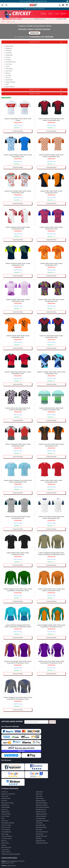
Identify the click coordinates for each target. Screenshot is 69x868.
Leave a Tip (4, 810)
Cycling (8, 75)
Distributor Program (42, 805)
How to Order (5, 816)
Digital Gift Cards (41, 841)
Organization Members (42, 821)
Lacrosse (9, 71)
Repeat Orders (5, 812)
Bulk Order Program (42, 803)
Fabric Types (5, 834)
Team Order (39, 796)
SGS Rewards (40, 834)
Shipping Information (42, 843)
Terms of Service (6, 852)
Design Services (6, 798)
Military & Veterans (41, 816)
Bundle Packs (5, 805)
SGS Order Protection (42, 832)
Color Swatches (6, 830)
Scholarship (39, 823)
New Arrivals (5, 796)
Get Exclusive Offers (12, 721)
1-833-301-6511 (11, 866)
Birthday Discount (41, 810)
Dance (8, 73)
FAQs (3, 818)
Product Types (34, 90)
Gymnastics (10, 87)
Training (9, 64)
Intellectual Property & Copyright (11, 854)
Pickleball (9, 80)
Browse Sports (34, 42)
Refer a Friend (40, 798)
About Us (4, 841)
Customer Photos (6, 838)
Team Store (39, 794)
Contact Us (5, 792)
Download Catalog (41, 827)
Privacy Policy (5, 850)
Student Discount (41, 812)
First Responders (41, 818)
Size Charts (39, 830)
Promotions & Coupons (42, 807)
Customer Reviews (7, 836)
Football (9, 53)
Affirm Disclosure (6, 847)
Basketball (9, 46)
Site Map (4, 845)
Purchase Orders (6, 814)
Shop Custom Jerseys (7, 803)
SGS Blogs (39, 838)
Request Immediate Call (8, 794)
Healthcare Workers (41, 814)
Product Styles (34, 94)
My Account (5, 821)
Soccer (8, 57)
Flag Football (10, 82)
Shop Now (4, 801)
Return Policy (5, 843)
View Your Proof (6, 827)
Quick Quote (39, 792)
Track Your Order (6, 825)
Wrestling (9, 69)
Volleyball (9, 55)
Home (3, 22)
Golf (7, 84)
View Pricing (18, 125)
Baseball (9, 48)
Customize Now (18, 131)
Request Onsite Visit (41, 836)
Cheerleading (11, 62)
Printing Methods (6, 832)
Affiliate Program (41, 801)
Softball (8, 51)
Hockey (8, 60)
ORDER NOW (34, 33)
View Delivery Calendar (8, 823)
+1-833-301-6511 (41, 9)
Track (7, 66)
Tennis (8, 78)
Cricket (8, 22)
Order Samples (6, 807)
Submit (52, 722)
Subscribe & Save (41, 825)
